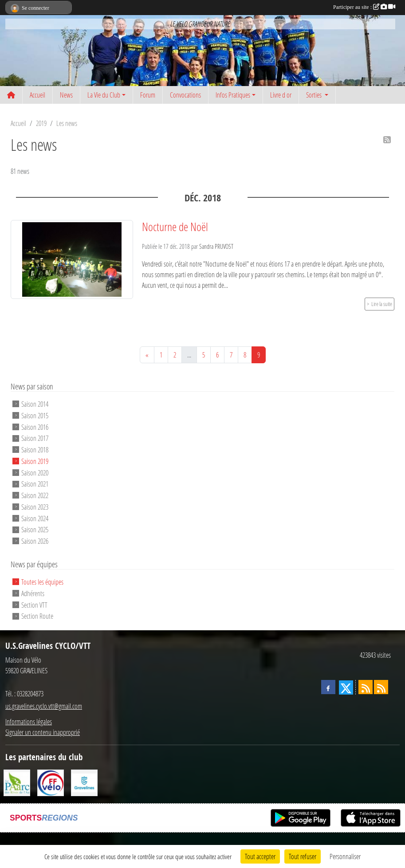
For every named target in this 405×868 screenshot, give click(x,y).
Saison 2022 (35, 495)
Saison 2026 (35, 541)
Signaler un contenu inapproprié (43, 732)
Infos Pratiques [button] (233, 95)
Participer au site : (364, 7)
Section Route (37, 616)
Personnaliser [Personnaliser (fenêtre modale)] (345, 856)
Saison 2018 (35, 450)
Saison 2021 (35, 484)
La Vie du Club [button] (104, 95)
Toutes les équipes (42, 582)
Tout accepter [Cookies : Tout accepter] (260, 856)
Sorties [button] (315, 95)
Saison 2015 (35, 415)
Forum (148, 95)
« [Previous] (147, 355)
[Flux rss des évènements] (381, 687)
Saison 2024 (35, 518)
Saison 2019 (35, 461)
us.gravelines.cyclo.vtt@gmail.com (44, 706)
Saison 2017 (35, 438)
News (66, 95)
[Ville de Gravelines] (84, 782)
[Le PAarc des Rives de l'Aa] (17, 782)
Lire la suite (382, 304)
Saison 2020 (35, 472)
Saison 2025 (35, 529)
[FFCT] (51, 782)
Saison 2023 (35, 507)
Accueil (37, 95)
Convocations (185, 95)
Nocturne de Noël (175, 227)
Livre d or (281, 95)
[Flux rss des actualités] (366, 687)
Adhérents (33, 593)
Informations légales (29, 721)
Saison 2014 (35, 404)
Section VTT (34, 604)
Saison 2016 (35, 426)
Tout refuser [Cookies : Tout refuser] (303, 856)
